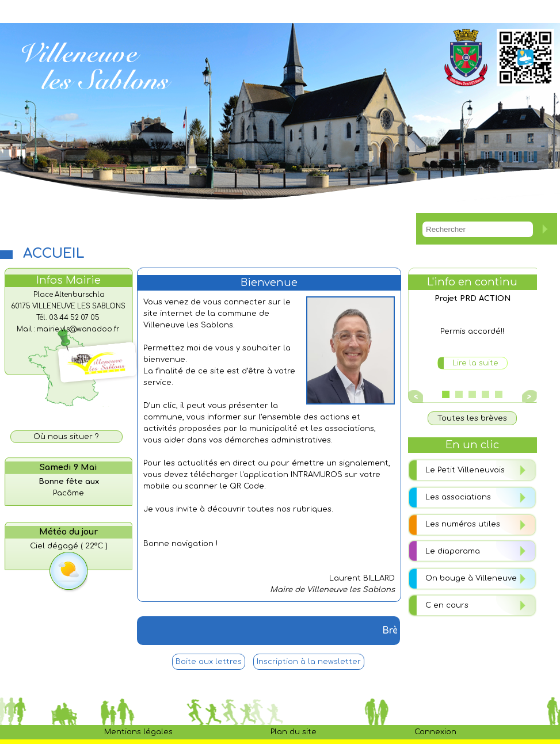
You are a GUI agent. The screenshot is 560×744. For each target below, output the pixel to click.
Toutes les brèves (472, 418)
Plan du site (294, 732)
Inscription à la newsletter (309, 662)
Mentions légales (138, 732)
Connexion (435, 732)
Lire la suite (475, 363)
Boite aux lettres (209, 662)
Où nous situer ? (66, 437)
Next (528, 396)
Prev (417, 396)
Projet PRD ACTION (473, 299)
